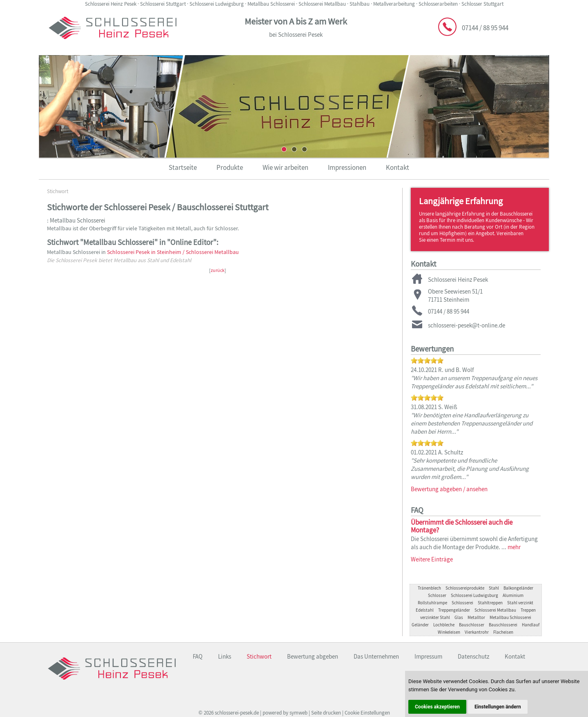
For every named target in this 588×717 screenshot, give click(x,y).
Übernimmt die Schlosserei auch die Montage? (462, 526)
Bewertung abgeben (313, 656)
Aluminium (513, 595)
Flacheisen (503, 632)
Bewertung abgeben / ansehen (449, 489)
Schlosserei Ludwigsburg (474, 595)
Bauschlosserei (503, 625)
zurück (218, 270)
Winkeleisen (449, 632)
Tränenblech (429, 588)
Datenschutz (473, 656)
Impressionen (347, 167)
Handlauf (531, 625)
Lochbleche (444, 625)
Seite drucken (326, 713)
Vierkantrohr (477, 632)
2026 (209, 713)
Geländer (420, 625)
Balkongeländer (518, 588)
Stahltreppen (490, 603)
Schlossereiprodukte (465, 588)
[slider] (427, 361)
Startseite (183, 167)
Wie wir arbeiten (285, 167)
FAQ (198, 656)
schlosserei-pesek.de (237, 713)
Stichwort (58, 191)
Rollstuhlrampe (432, 603)
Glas (459, 617)
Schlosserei (462, 603)
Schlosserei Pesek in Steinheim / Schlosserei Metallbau (173, 252)
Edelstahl (425, 610)
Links (225, 656)
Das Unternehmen (376, 656)
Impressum (428, 656)
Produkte (230, 167)
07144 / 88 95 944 (485, 28)
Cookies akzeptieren (437, 707)
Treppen (528, 610)
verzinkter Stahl (435, 617)
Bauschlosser (472, 625)
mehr (514, 547)
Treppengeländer (454, 610)
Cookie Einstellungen (367, 713)
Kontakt (398, 167)
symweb (298, 713)
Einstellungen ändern (498, 707)
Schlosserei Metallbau (495, 610)
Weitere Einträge (432, 559)
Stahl (494, 588)
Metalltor (476, 617)
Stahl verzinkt (520, 603)
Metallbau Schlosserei (510, 617)
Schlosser (437, 595)
